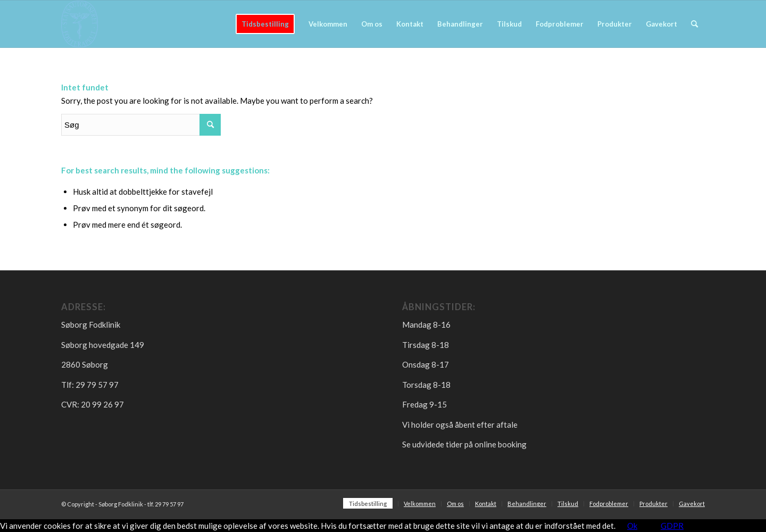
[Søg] (694, 24)
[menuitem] (265, 24)
